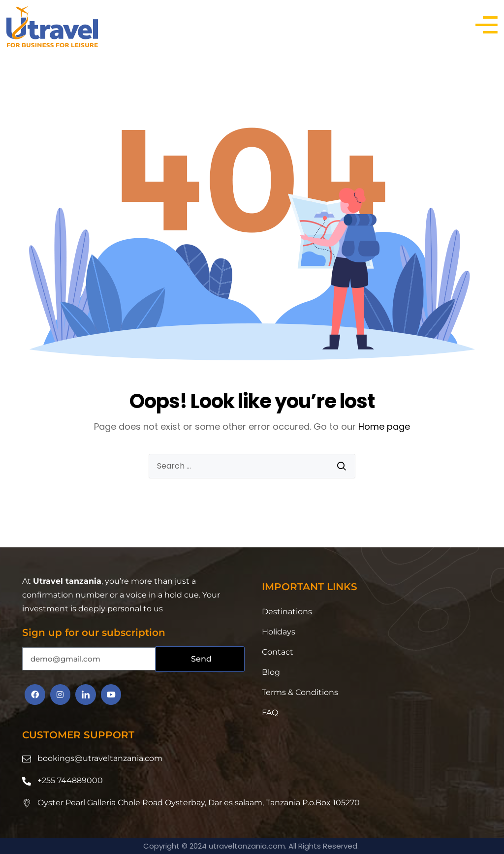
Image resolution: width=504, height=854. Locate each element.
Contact (278, 652)
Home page (384, 427)
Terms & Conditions (300, 692)
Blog (271, 672)
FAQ (270, 712)
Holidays (279, 632)
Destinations (287, 612)
